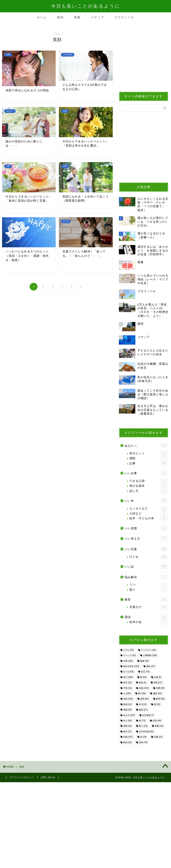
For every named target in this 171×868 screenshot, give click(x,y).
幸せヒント (148, 453)
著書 (77, 17)
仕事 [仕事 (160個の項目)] (128, 661)
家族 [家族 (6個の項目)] (143, 683)
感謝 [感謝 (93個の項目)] (157, 693)
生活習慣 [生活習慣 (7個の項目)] (148, 715)
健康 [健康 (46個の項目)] (144, 661)
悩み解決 (146, 577)
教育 (146, 599)
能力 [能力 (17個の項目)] (127, 731)
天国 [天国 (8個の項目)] (158, 677)
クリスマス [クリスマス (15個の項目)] (148, 650)
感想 (148, 458)
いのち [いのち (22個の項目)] (128, 650)
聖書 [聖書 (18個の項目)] (159, 726)
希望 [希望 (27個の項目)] (158, 683)
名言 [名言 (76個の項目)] (145, 672)
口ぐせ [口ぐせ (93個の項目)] (128, 672)
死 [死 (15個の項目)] (157, 704)
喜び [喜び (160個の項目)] (128, 677)
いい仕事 (146, 473)
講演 (60, 17)
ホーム (42, 17)
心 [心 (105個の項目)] (127, 693)
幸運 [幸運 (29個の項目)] (160, 688)
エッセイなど (148, 509)
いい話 (146, 566)
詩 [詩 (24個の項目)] (143, 737)
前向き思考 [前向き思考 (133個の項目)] (131, 666)
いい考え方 (146, 538)
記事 (148, 464)
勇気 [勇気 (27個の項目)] (151, 666)
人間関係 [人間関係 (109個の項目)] (150, 656)
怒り (148, 590)
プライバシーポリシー (22, 777)
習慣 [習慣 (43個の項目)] (127, 726)
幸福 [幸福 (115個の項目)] (144, 688)
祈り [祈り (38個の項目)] (127, 721)
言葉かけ (148, 607)
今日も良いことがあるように (86, 6)
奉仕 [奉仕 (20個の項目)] (127, 683)
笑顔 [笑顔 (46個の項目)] (157, 721)
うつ (148, 585)
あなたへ (146, 445)
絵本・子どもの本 (148, 518)
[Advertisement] (144, 58)
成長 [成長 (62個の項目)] (144, 699)
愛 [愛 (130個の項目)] (142, 693)
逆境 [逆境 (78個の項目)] (143, 742)
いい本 (146, 501)
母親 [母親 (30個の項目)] (127, 710)
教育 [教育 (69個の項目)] (160, 699)
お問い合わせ (48, 777)
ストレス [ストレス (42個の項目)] (129, 656)
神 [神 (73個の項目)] (142, 721)
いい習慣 (146, 528)
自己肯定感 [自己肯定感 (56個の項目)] (146, 731)
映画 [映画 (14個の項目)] (127, 704)
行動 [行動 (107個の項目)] (128, 737)
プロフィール (124, 17)
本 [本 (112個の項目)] (143, 704)
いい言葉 (146, 549)
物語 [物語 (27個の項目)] (143, 710)
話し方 (148, 491)
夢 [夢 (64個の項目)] (143, 677)
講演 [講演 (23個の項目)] (127, 742)
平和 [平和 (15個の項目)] (127, 688)
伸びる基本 (148, 486)
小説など (148, 514)
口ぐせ (148, 557)
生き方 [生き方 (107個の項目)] (129, 715)
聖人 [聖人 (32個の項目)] (143, 726)
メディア (97, 17)
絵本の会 (148, 622)
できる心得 (148, 481)
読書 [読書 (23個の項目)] (158, 737)
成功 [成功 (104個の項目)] (128, 699)
